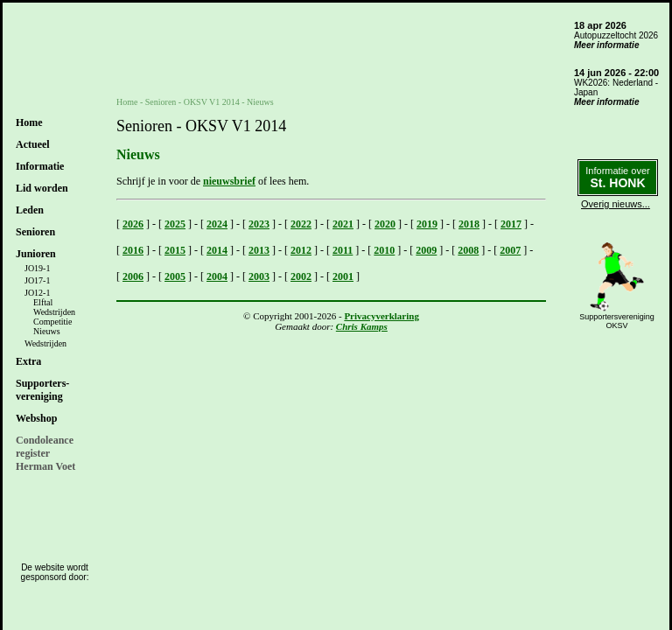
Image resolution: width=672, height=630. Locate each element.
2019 (427, 224)
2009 (426, 250)
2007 (510, 250)
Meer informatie (606, 45)
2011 (343, 250)
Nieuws (47, 331)
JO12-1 (37, 293)
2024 (217, 224)
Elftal (43, 302)
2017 (511, 224)
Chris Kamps (362, 326)
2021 (343, 224)
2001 (343, 276)
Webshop (36, 418)
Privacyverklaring (381, 316)
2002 (301, 276)
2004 (217, 276)
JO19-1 (37, 268)
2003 (259, 276)
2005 (175, 276)
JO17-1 (37, 280)
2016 (133, 250)
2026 (133, 224)
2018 (469, 224)
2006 (133, 276)
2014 (217, 250)
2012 (301, 250)
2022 (301, 224)
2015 (175, 250)
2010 (384, 250)
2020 (385, 224)
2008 (468, 250)
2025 (175, 224)
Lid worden (42, 188)
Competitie (52, 322)
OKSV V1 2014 (212, 102)
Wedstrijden (54, 312)
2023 (259, 224)
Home (29, 122)
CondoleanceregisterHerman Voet (45, 453)
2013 (259, 250)
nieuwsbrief (229, 181)
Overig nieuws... (616, 204)
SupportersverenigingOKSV (617, 321)
